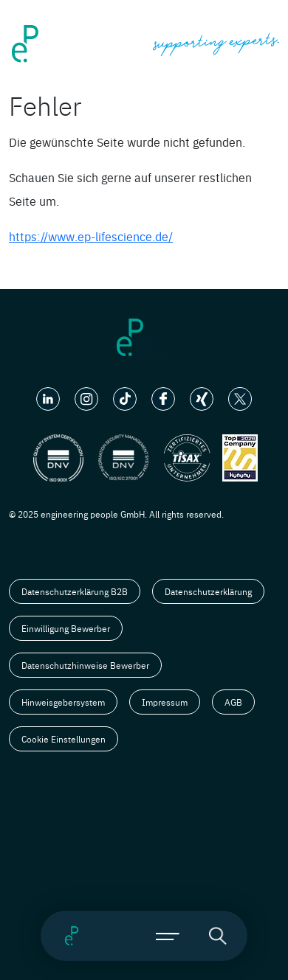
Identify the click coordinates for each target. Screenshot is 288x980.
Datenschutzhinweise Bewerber (85, 665)
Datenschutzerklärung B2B (75, 591)
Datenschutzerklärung (208, 591)
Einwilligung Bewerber (66, 628)
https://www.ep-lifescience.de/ (91, 236)
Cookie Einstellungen (64, 739)
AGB (233, 702)
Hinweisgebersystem (63, 702)
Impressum (165, 702)
